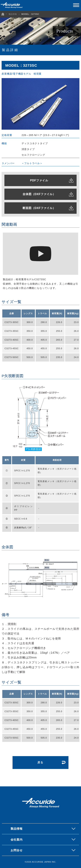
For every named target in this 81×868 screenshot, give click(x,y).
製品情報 (13, 14)
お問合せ (16, 850)
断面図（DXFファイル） (39, 208)
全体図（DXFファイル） (39, 194)
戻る (41, 762)
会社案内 (16, 840)
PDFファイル (39, 180)
